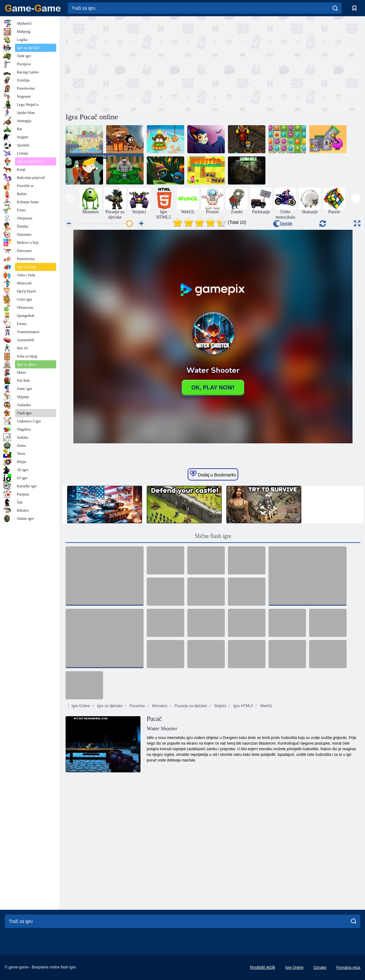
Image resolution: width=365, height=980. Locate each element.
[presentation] (70, 198)
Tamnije (283, 224)
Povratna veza (348, 968)
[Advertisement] (139, 63)
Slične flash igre (213, 536)
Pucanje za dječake (190, 706)
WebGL (266, 706)
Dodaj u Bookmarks (213, 474)
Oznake (320, 968)
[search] (335, 8)
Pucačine (137, 706)
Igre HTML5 (243, 706)
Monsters (159, 706)
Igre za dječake (109, 706)
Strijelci (219, 706)
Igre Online (81, 706)
